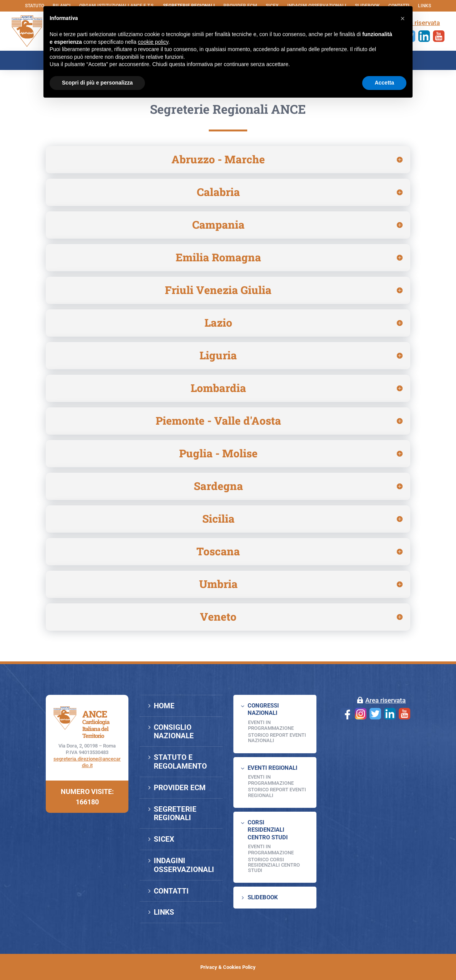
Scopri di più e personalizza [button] (97, 83)
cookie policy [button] (153, 42)
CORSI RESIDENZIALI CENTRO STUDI (268, 830)
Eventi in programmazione (271, 850)
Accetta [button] (384, 83)
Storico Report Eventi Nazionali (277, 738)
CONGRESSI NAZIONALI (263, 709)
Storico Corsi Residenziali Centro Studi (274, 865)
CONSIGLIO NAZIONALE (174, 732)
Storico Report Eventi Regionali (277, 792)
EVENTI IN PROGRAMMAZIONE (271, 725)
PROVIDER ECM (180, 788)
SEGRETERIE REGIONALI (175, 814)
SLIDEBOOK (263, 897)
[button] (403, 18)
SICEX (164, 839)
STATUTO (35, 6)
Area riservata (385, 700)
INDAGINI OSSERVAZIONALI (184, 865)
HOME (164, 706)
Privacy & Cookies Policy (228, 967)
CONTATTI (171, 891)
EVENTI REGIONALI (272, 768)
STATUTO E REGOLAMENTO (180, 762)
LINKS (424, 6)
